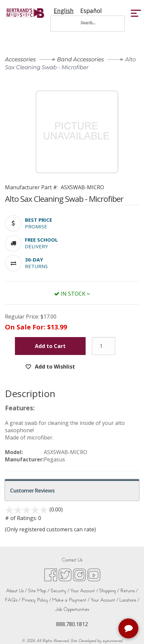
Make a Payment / (71, 600)
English (64, 11)
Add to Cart (50, 346)
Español (91, 11)
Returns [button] (36, 266)
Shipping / (109, 591)
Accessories (20, 59)
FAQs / (13, 600)
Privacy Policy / (36, 600)
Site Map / (39, 591)
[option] (91, 11)
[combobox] (64, 11)
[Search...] (93, 23)
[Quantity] (104, 346)
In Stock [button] (72, 294)
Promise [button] (36, 226)
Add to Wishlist (54, 367)
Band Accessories (80, 59)
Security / (60, 591)
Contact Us (72, 560)
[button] (38, 220)
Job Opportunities (72, 609)
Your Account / (84, 591)
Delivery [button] (36, 246)
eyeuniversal (112, 641)
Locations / (129, 600)
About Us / (16, 591)
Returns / (129, 591)
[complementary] (129, 629)
